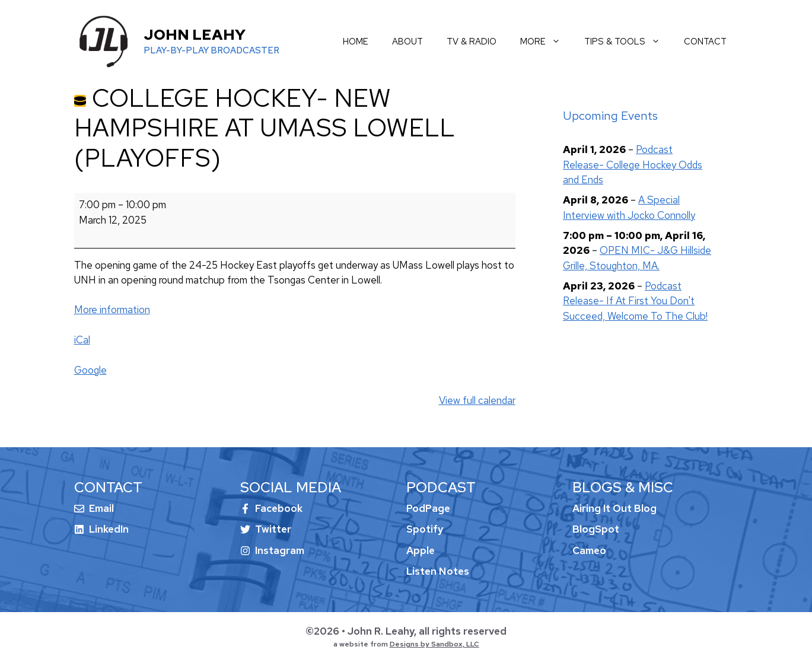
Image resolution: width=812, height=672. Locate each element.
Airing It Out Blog (614, 508)
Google (90, 370)
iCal (82, 340)
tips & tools (628, 42)
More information (112, 310)
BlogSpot (596, 529)
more (546, 42)
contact (705, 42)
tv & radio (472, 42)
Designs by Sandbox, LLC (434, 644)
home (356, 42)
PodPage (428, 508)
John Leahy (195, 35)
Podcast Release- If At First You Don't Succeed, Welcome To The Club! (635, 301)
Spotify (425, 529)
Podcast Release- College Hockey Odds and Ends (633, 165)
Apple (421, 550)
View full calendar (477, 400)
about (407, 42)
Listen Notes (438, 571)
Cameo (589, 550)
